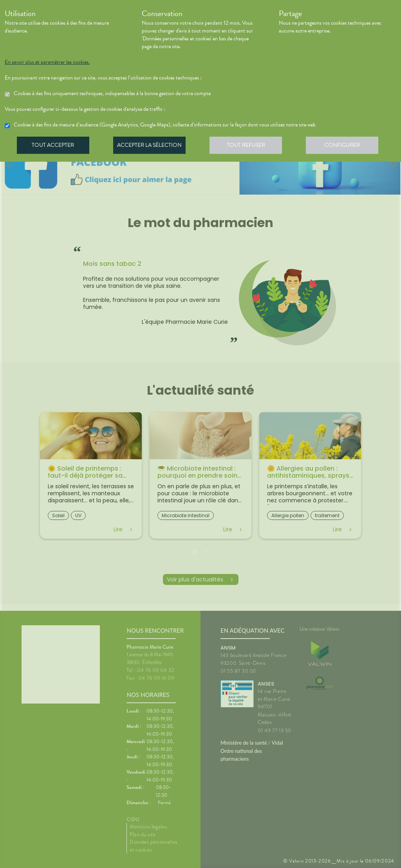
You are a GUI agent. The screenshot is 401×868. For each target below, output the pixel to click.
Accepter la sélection (152, 146)
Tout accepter (54, 146)
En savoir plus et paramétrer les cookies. (47, 62)
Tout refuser (250, 146)
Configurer (347, 146)
